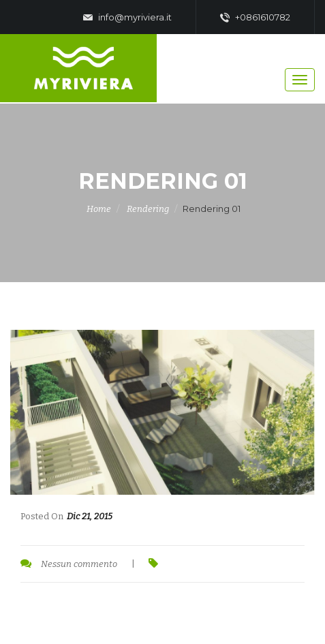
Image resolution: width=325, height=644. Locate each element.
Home (99, 209)
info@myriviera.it (127, 18)
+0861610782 (255, 18)
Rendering (148, 209)
